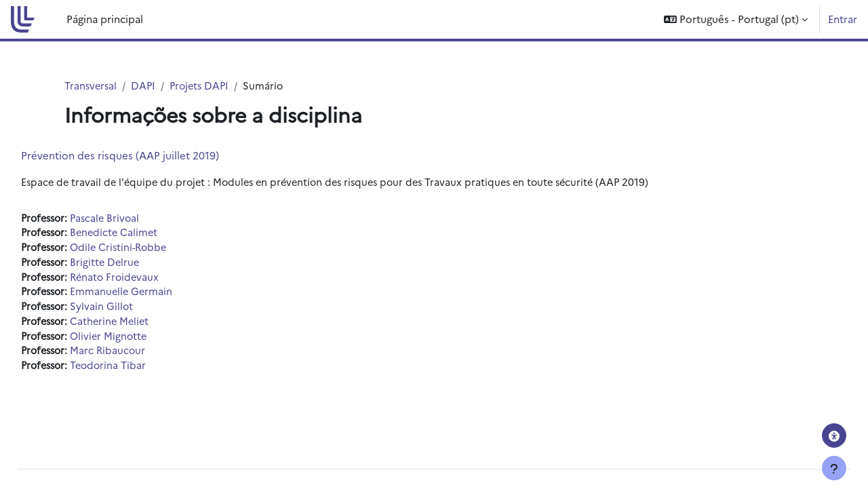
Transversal (92, 86)
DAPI (145, 86)
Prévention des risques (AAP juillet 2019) (151, 156)
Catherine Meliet (145, 326)
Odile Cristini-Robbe (155, 249)
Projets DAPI (203, 86)
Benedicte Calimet (150, 234)
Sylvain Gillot (136, 310)
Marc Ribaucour (143, 356)
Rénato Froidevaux (151, 280)
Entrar (843, 19)
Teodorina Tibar (143, 371)
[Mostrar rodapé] (834, 468)
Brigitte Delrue (140, 265)
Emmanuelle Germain (157, 295)
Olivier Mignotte (144, 341)
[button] (736, 19)
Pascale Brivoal (140, 219)
